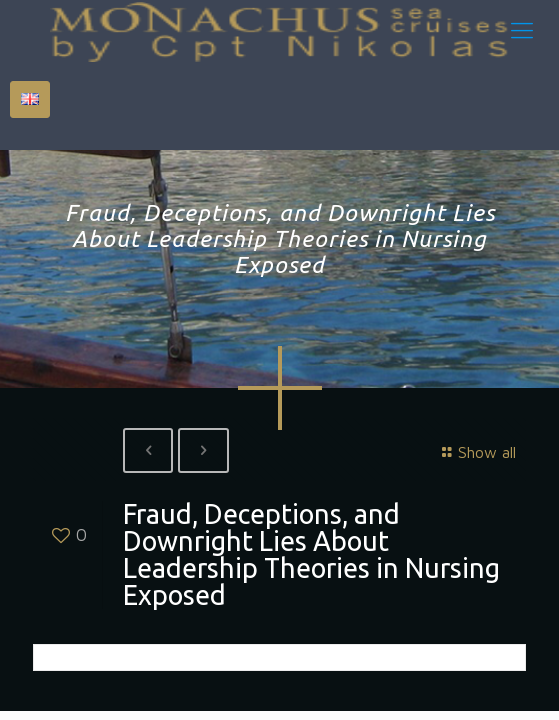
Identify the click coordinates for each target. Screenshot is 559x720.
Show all (476, 452)
